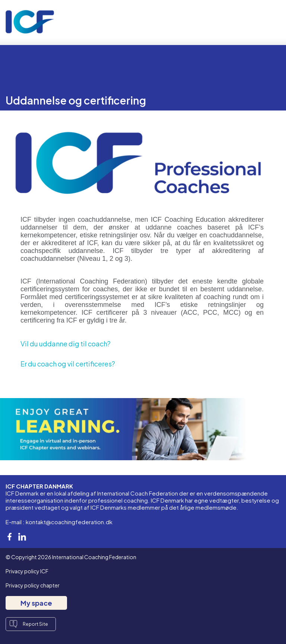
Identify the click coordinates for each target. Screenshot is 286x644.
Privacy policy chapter (33, 585)
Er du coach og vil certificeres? (68, 364)
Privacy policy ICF (27, 571)
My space (36, 603)
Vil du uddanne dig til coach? (66, 344)
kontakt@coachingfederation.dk (69, 522)
